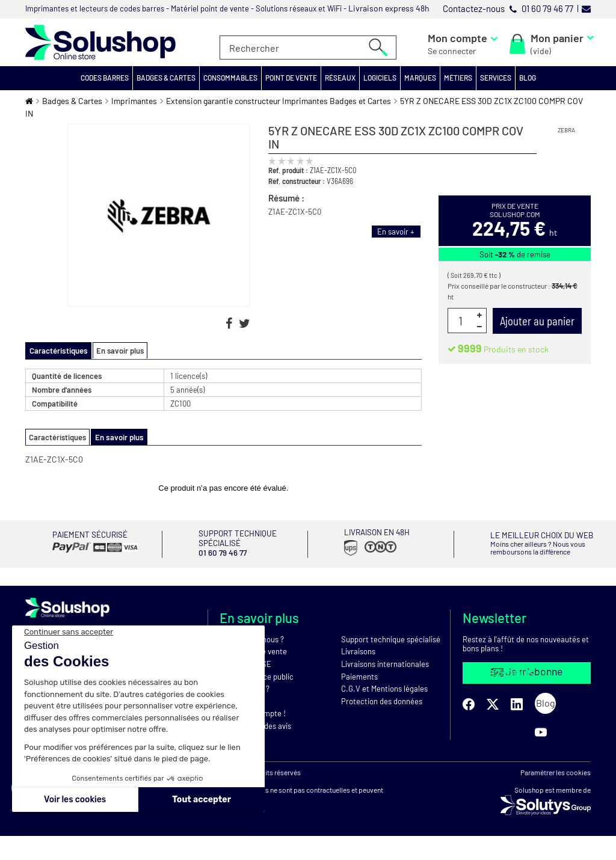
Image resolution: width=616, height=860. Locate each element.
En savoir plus (118, 351)
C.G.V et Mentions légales (384, 688)
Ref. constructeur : (297, 181)
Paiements (359, 675)
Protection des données (382, 701)
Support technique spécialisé (391, 639)
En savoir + (396, 232)
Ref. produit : (288, 170)
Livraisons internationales (385, 663)
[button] (105, 78)
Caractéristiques (57, 437)
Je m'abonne (527, 671)
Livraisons (358, 651)
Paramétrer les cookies (556, 796)
